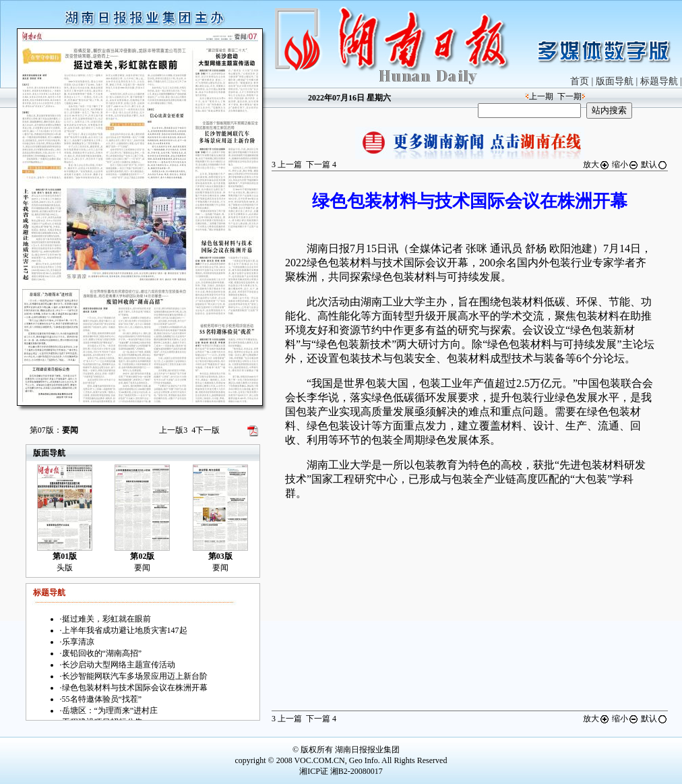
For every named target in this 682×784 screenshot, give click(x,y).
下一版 (206, 430)
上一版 (173, 430)
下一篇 (321, 164)
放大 (596, 164)
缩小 (625, 164)
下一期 (569, 96)
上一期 (541, 96)
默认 (654, 164)
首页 (580, 81)
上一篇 (287, 164)
